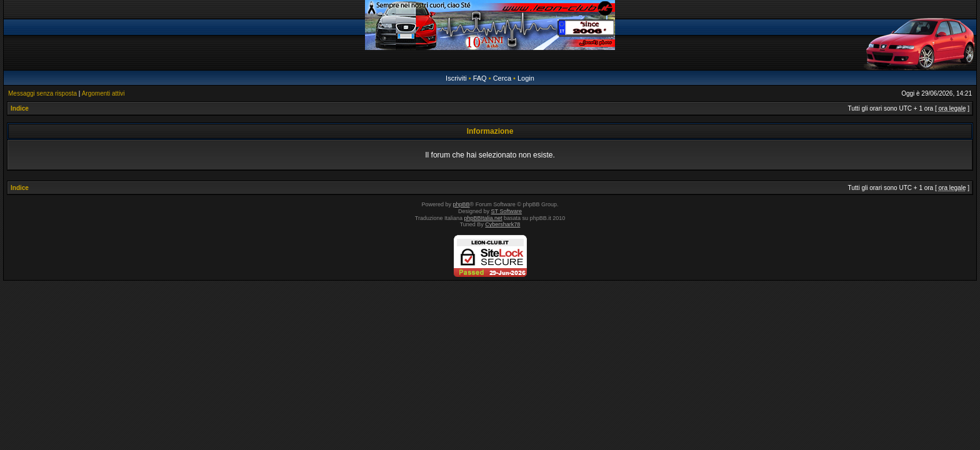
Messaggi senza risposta (42, 93)
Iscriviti (456, 78)
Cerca (502, 78)
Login (526, 78)
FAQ (480, 78)
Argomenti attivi (103, 93)
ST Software (507, 211)
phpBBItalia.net (483, 218)
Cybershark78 (502, 224)
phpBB (462, 204)
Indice (20, 108)
